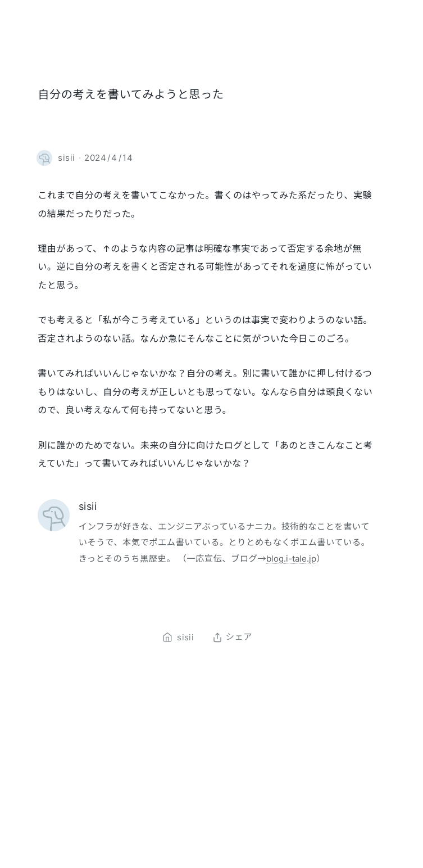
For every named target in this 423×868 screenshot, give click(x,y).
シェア (232, 638)
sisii (88, 506)
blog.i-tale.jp (291, 559)
